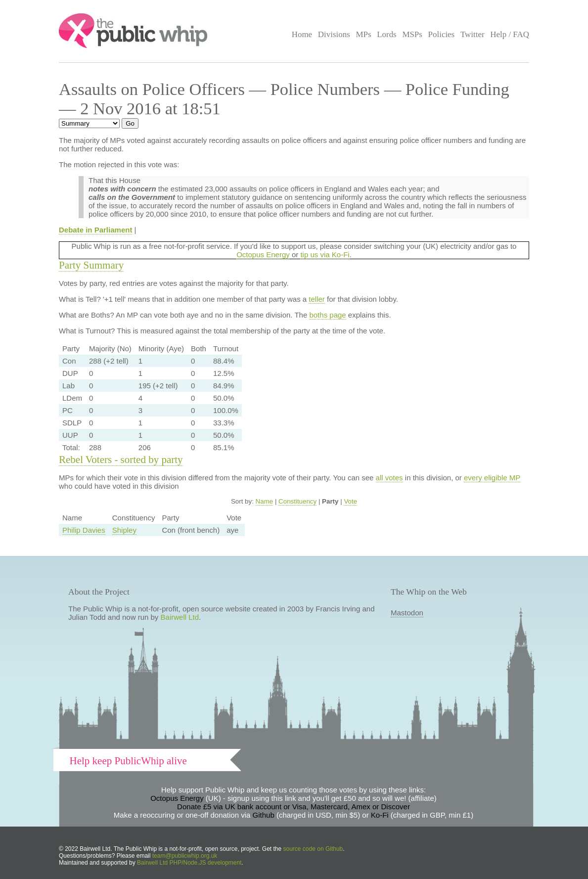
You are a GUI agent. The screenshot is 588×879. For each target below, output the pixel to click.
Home (302, 34)
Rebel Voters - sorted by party (121, 460)
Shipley (124, 530)
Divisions (334, 34)
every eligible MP (492, 478)
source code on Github (313, 849)
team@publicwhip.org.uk (185, 856)
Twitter (473, 34)
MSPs (412, 34)
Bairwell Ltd (180, 617)
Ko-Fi (380, 815)
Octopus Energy (263, 254)
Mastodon (407, 613)
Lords (387, 34)
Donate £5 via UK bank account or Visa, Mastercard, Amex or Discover (294, 807)
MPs (363, 34)
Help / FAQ (510, 34)
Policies (442, 34)
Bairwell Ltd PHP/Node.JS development (189, 863)
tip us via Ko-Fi (325, 254)
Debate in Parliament (95, 230)
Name (265, 501)
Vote (350, 501)
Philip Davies (84, 530)
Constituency (297, 501)
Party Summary (91, 265)
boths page (327, 315)
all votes (389, 478)
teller (317, 299)
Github (264, 815)
